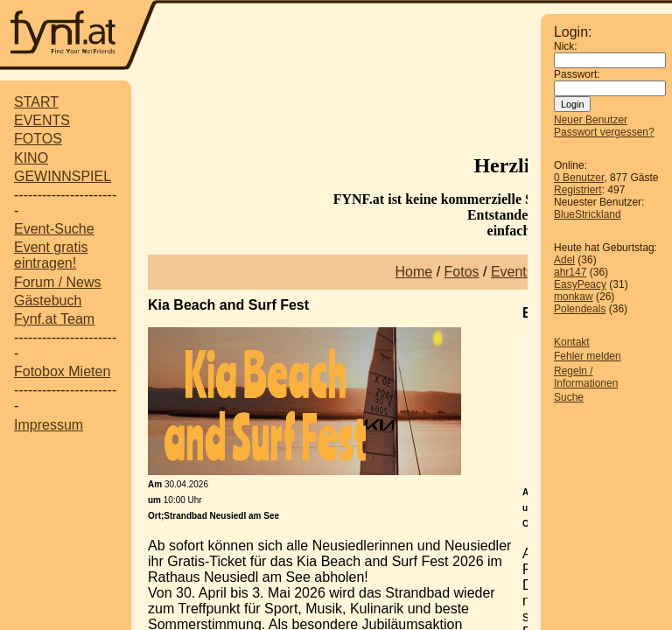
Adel (564, 260)
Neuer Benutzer (591, 120)
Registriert (578, 190)
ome (419, 272)
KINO (31, 158)
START (36, 102)
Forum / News (58, 282)
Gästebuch (48, 301)
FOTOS (38, 139)
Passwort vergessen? (604, 132)
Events (512, 272)
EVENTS (42, 120)
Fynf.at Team (54, 319)
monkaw (574, 297)
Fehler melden (588, 356)
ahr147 (570, 272)
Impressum (49, 425)
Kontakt (572, 342)
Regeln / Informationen (586, 377)
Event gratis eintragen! (51, 255)
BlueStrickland (588, 214)
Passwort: (577, 74)
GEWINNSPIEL (63, 176)
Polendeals (580, 309)
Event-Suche (54, 229)
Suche (569, 397)
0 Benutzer (579, 178)
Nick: (566, 46)
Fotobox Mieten (62, 371)
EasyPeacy (580, 284)
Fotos (462, 272)
